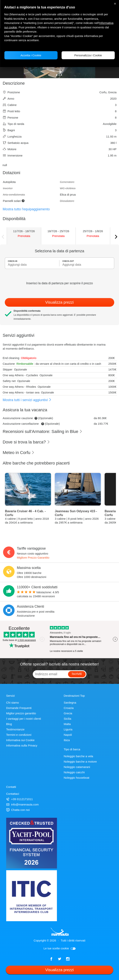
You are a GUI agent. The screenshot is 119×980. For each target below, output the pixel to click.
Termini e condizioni (19, 735)
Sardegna (70, 703)
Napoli (68, 735)
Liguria (68, 729)
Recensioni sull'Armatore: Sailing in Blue (43, 431)
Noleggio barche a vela (78, 756)
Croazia (69, 708)
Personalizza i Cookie (88, 55)
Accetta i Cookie (31, 55)
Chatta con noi (18, 810)
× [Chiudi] (115, 4)
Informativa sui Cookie (20, 740)
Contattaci (13, 794)
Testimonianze (15, 729)
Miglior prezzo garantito (21, 713)
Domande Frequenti (19, 708)
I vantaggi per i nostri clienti (24, 719)
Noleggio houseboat (77, 778)
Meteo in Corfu (19, 453)
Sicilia (68, 719)
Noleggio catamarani (77, 767)
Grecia (68, 713)
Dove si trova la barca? (26, 442)
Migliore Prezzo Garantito (33, 558)
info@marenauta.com (22, 804)
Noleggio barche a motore (80, 762)
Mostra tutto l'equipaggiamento (26, 209)
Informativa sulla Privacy (22, 745)
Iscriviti (77, 674)
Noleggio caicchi (74, 772)
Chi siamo (13, 703)
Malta (67, 724)
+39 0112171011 (19, 799)
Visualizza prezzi (59, 302)
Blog (9, 724)
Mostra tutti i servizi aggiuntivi (27, 400)
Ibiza (67, 740)
